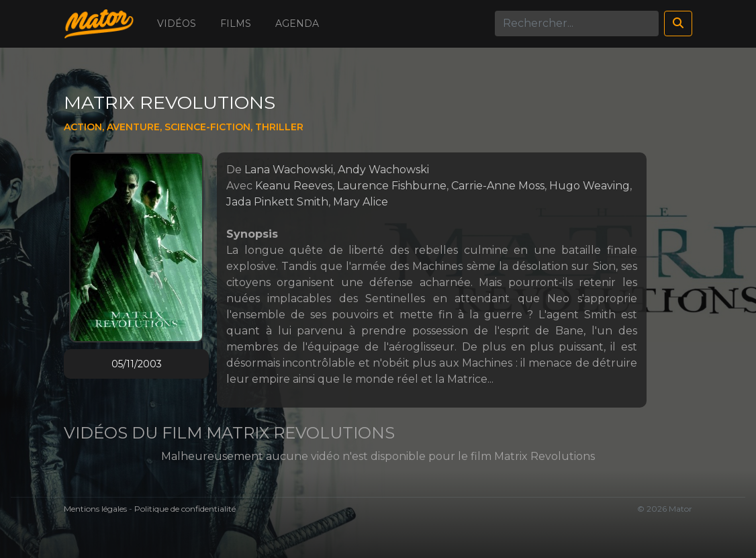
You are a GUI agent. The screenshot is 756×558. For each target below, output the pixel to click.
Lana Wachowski (289, 170)
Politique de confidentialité (185, 509)
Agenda (297, 24)
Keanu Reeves (294, 186)
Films (236, 24)
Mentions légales (95, 509)
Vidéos (177, 24)
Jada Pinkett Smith (277, 202)
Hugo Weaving (589, 186)
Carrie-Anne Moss (498, 186)
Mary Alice (361, 202)
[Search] (577, 24)
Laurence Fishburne (392, 186)
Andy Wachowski (383, 170)
